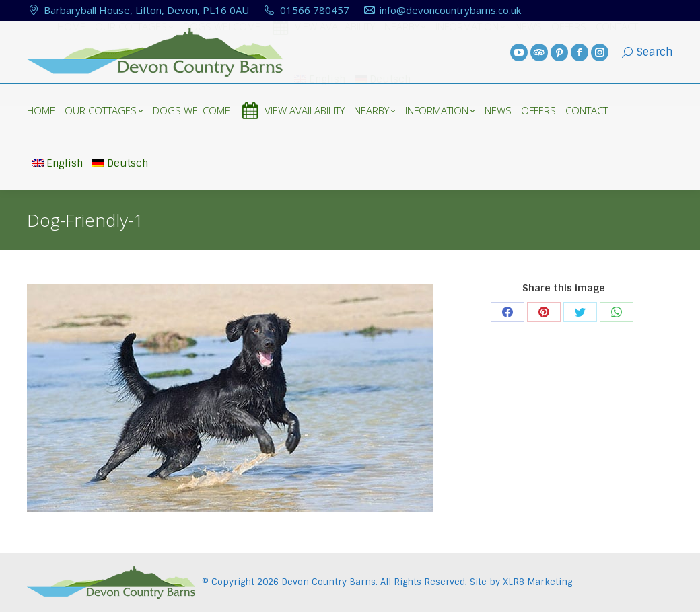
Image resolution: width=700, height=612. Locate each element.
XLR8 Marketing (537, 582)
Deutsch (120, 163)
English (57, 163)
